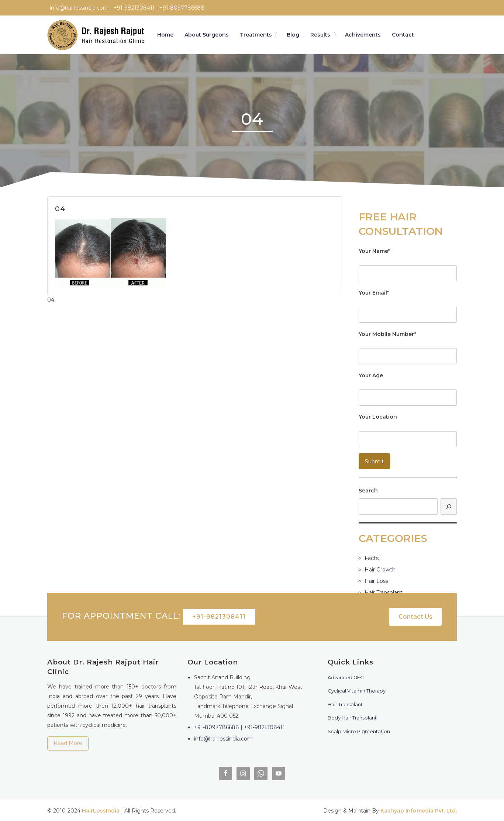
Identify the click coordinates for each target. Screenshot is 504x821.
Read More (68, 743)
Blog (293, 35)
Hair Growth (380, 570)
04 (51, 300)
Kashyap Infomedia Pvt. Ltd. (419, 811)
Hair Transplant (384, 592)
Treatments (256, 35)
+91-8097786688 (217, 727)
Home (165, 35)
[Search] (449, 506)
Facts (372, 558)
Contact (403, 35)
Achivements (363, 35)
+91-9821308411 (219, 617)
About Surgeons (207, 35)
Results (320, 35)
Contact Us (415, 617)
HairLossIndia (101, 811)
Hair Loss (376, 581)
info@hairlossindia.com (223, 739)
